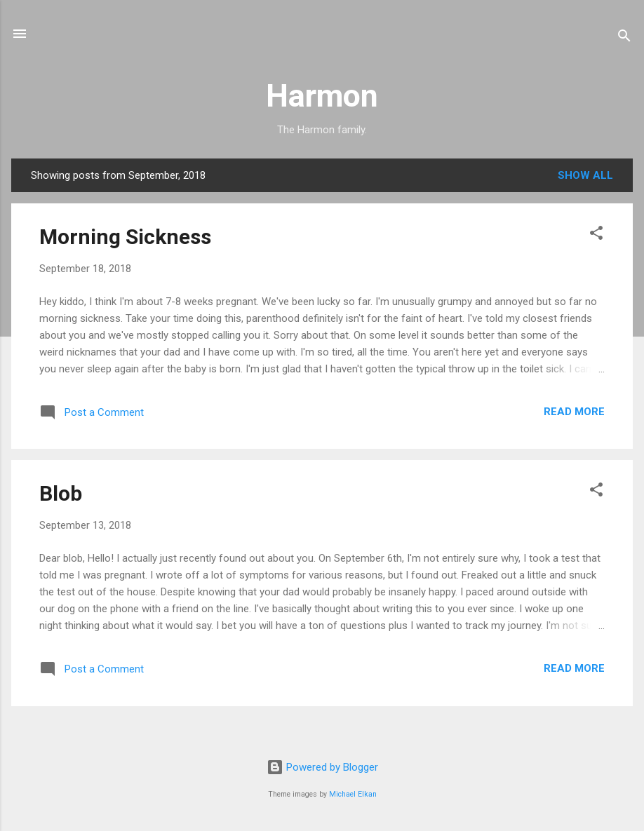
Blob (61, 493)
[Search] (624, 38)
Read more (574, 412)
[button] (596, 235)
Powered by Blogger (322, 767)
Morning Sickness (125, 237)
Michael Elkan (353, 794)
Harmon (322, 96)
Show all (585, 175)
